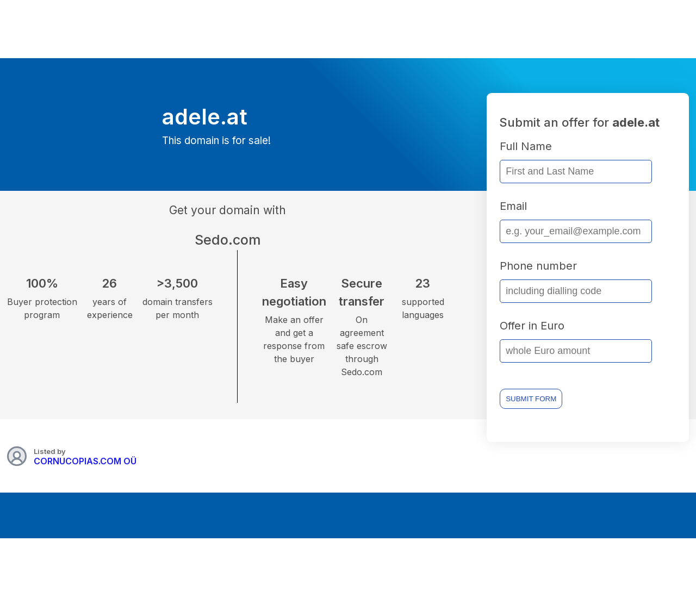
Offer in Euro (532, 326)
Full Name (526, 146)
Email (513, 206)
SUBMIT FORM (531, 399)
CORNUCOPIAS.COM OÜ (85, 461)
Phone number (538, 266)
